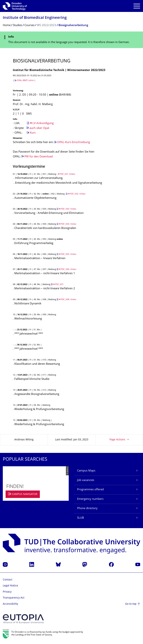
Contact (8, 580)
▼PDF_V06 (64, 269)
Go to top (131, 604)
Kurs (33, 133)
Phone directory (87, 508)
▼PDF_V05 (64, 254)
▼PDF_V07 (58, 285)
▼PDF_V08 (64, 300)
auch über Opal (39, 128)
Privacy (7, 592)
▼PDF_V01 (63, 174)
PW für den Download (39, 157)
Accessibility (10, 604)
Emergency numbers (90, 499)
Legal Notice (10, 586)
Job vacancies (86, 480)
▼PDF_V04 (64, 224)
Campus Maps (86, 471)
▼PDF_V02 (73, 194)
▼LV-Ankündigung (42, 123)
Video (72, 174)
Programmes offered (90, 490)
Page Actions (117, 440)
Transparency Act (14, 598)
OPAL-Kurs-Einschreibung (74, 142)
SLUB (81, 518)
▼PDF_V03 (64, 209)
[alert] (71, 40)
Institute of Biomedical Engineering (35, 18)
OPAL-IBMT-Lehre (25, 81)
